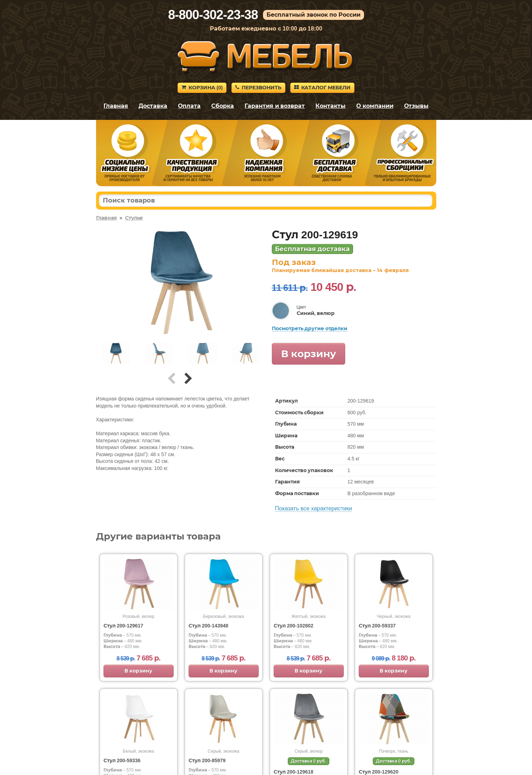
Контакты (331, 106)
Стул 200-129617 (124, 626)
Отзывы (416, 106)
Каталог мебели (322, 88)
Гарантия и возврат (275, 106)
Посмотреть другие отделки (310, 328)
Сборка (223, 106)
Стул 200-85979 (207, 760)
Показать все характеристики (314, 508)
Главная (116, 106)
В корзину (309, 354)
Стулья (134, 218)
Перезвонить (258, 88)
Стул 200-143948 (209, 626)
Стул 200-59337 (377, 626)
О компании (375, 106)
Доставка (153, 106)
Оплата (189, 106)
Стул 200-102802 (294, 626)
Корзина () (202, 88)
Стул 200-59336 (122, 760)
